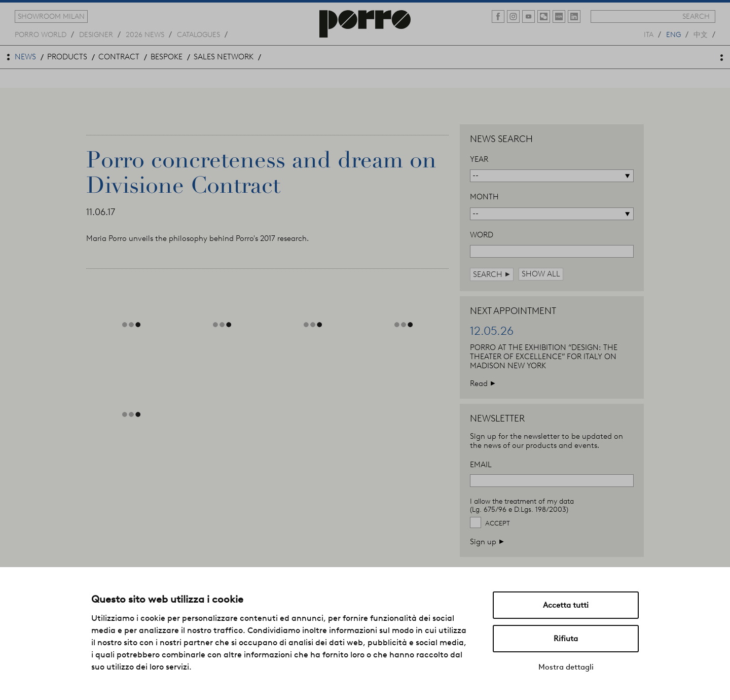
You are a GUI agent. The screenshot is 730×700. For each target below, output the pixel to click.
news (25, 57)
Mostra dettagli (566, 667)
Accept (498, 523)
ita (649, 34)
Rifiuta (566, 639)
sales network (224, 57)
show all (541, 274)
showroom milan (51, 16)
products (67, 57)
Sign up (487, 541)
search (696, 16)
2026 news (145, 34)
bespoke (167, 57)
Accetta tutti (566, 605)
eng (673, 34)
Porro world (41, 34)
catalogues (198, 34)
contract (119, 57)
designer (96, 34)
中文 (701, 34)
